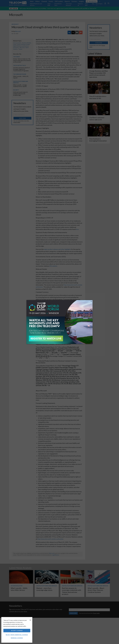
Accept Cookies (17, 631)
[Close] (30, 620)
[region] (17, 630)
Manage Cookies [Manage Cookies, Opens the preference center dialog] (17, 638)
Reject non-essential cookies (17, 635)
